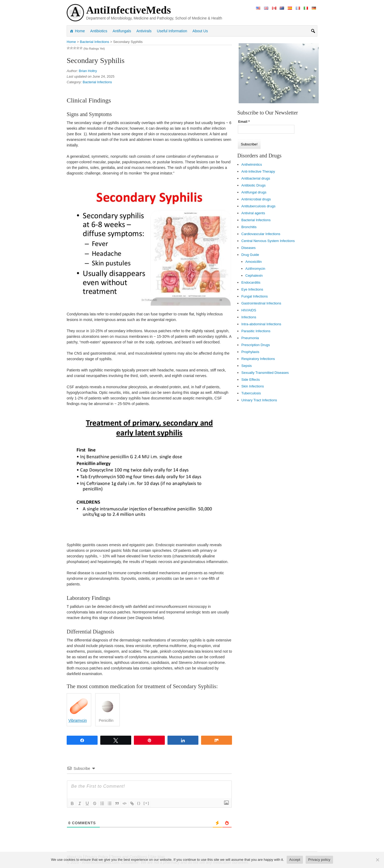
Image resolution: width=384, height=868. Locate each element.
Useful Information (172, 31)
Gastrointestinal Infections (261, 303)
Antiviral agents (253, 213)
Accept (295, 860)
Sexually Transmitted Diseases (265, 373)
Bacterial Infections (97, 82)
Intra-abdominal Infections (261, 324)
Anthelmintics (252, 165)
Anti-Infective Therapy (258, 171)
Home (80, 31)
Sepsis (247, 366)
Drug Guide (250, 255)
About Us (200, 31)
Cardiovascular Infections (261, 234)
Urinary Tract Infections (259, 400)
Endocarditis (251, 282)
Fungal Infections (255, 296)
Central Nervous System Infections (268, 241)
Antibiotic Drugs (253, 185)
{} (139, 803)
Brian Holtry (88, 71)
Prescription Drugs (256, 345)
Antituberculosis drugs (258, 206)
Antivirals (144, 31)
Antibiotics (99, 31)
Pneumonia (250, 338)
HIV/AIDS (249, 310)
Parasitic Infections (256, 331)
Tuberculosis (251, 393)
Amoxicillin (253, 262)
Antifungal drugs (254, 192)
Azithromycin (255, 269)
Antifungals (122, 31)
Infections (249, 317)
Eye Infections (252, 289)
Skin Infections (253, 386)
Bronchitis (249, 227)
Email (244, 122)
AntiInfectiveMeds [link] (129, 10)
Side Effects (251, 380)
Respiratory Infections (258, 359)
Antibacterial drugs (256, 178)
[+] (146, 803)
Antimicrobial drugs (256, 199)
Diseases (248, 248)
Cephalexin (254, 276)
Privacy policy (319, 860)
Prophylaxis (250, 352)
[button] (313, 31)
